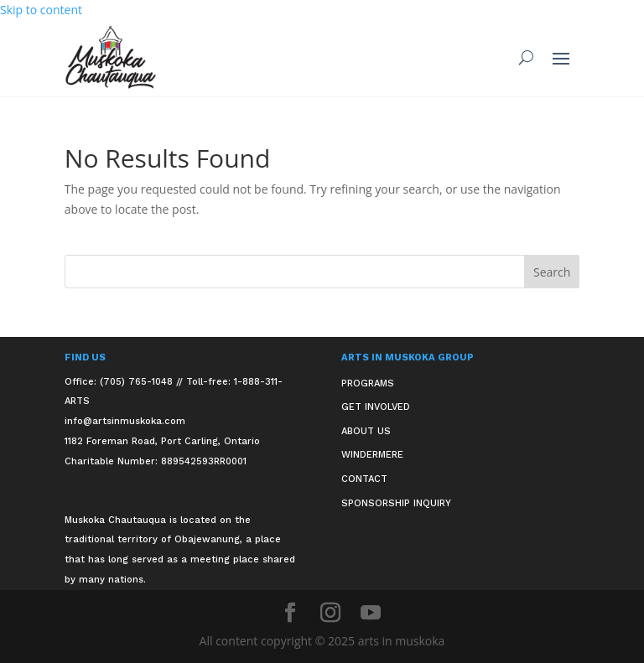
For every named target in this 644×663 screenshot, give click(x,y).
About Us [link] (366, 431)
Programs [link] (368, 383)
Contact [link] (364, 479)
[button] (561, 58)
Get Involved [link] (376, 407)
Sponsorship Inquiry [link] (396, 503)
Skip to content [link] (41, 10)
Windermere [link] (372, 455)
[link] (111, 57)
